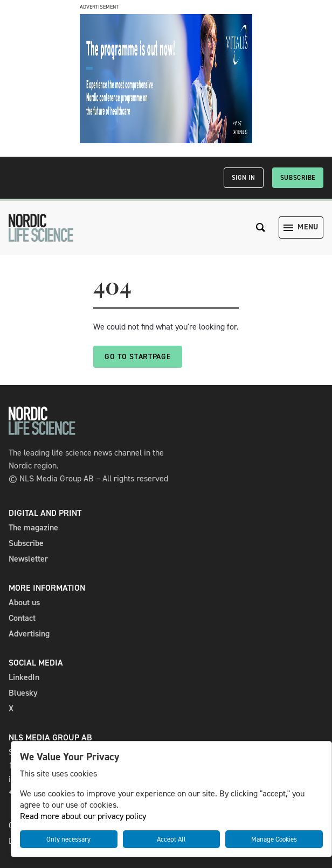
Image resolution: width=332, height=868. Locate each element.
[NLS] (41, 228)
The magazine (33, 527)
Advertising (29, 633)
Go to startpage (138, 357)
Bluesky (23, 693)
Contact (22, 618)
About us (24, 602)
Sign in (244, 178)
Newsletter (28, 559)
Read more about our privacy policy (83, 816)
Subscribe (298, 178)
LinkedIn (24, 677)
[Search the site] (261, 227)
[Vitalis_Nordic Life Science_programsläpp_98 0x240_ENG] (166, 140)
